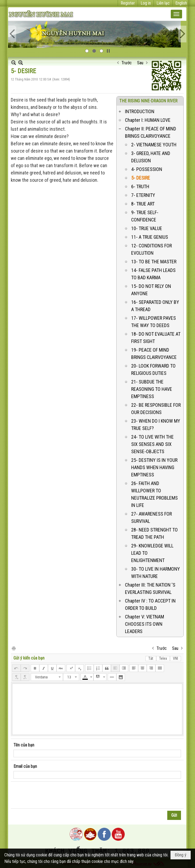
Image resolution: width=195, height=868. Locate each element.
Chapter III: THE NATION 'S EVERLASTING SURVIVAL (150, 588)
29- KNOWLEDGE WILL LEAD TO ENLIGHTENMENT (152, 553)
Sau (140, 63)
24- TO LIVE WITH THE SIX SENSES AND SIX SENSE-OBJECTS (152, 444)
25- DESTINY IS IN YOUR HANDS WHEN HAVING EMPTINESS (154, 467)
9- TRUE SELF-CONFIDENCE (145, 216)
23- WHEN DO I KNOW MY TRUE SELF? (156, 425)
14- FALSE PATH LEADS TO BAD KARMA (153, 274)
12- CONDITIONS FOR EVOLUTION (152, 249)
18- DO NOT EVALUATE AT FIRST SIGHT (156, 338)
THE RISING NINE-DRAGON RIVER (148, 101)
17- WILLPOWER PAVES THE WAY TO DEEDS (154, 322)
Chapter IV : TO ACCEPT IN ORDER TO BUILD (150, 604)
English (181, 3)
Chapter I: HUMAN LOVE (148, 120)
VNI (175, 658)
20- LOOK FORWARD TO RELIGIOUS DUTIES (153, 369)
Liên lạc (163, 3)
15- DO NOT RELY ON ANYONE (151, 290)
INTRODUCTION (140, 111)
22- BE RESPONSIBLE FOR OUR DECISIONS (156, 409)
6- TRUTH (140, 186)
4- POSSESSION (147, 169)
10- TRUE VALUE (147, 228)
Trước (127, 63)
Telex (163, 658)
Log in (146, 3)
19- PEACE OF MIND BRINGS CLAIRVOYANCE (154, 354)
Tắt (151, 658)
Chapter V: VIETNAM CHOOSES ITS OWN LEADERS (144, 624)
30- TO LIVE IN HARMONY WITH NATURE (156, 573)
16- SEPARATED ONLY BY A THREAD (155, 306)
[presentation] (54, 795)
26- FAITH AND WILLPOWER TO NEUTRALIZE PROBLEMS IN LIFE (154, 494)
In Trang (13, 648)
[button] (176, 14)
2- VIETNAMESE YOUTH (154, 145)
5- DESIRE (141, 178)
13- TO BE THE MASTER (154, 262)
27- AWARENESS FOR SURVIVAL (152, 517)
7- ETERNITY (143, 195)
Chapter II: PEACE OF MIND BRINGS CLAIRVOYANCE (151, 132)
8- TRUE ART (143, 204)
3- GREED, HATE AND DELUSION (151, 157)
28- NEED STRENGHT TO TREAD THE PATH (154, 533)
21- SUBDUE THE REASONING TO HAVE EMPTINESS (152, 389)
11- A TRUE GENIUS (150, 237)
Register (128, 3)
